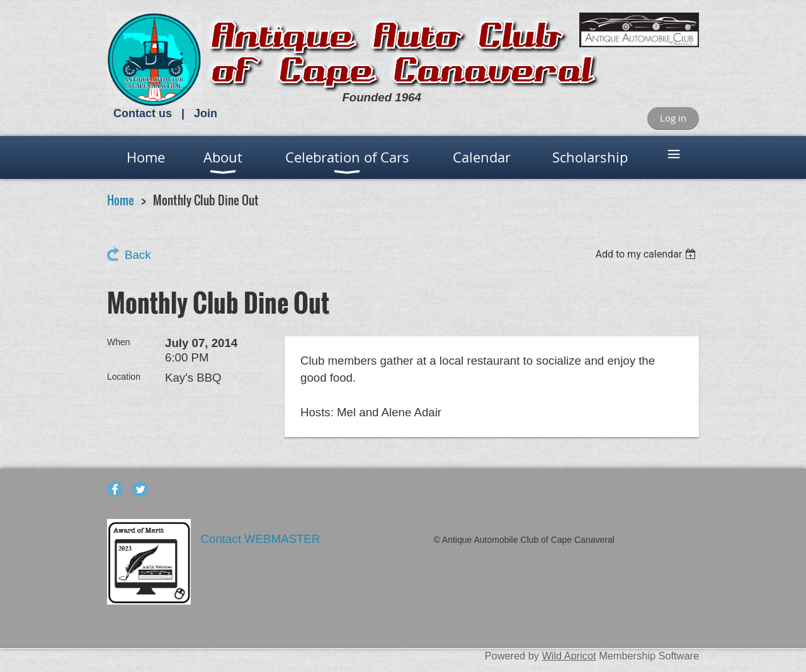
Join (206, 113)
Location (124, 377)
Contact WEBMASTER (262, 539)
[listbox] (647, 254)
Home (121, 200)
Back (138, 255)
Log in (673, 118)
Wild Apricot (569, 656)
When (119, 342)
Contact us (143, 113)
